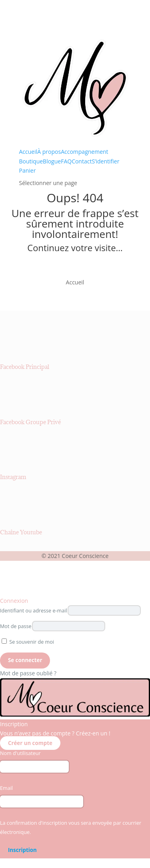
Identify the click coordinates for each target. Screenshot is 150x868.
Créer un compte (30, 743)
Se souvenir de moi (28, 642)
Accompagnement (84, 152)
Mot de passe (16, 626)
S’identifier (105, 161)
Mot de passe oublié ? (28, 673)
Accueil (28, 152)
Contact (82, 161)
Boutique (31, 161)
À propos (49, 152)
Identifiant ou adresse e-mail (34, 611)
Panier (28, 170)
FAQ (66, 161)
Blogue (52, 161)
